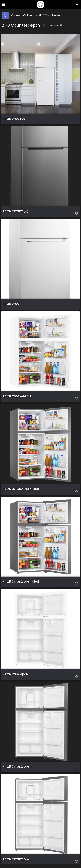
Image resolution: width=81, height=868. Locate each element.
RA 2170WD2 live (14, 119)
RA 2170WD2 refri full (17, 396)
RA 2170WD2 (11, 304)
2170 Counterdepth (52, 15)
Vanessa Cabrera (24, 15)
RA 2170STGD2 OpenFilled (21, 489)
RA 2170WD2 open (15, 674)
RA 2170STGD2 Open (17, 767)
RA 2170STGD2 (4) (16, 211)
